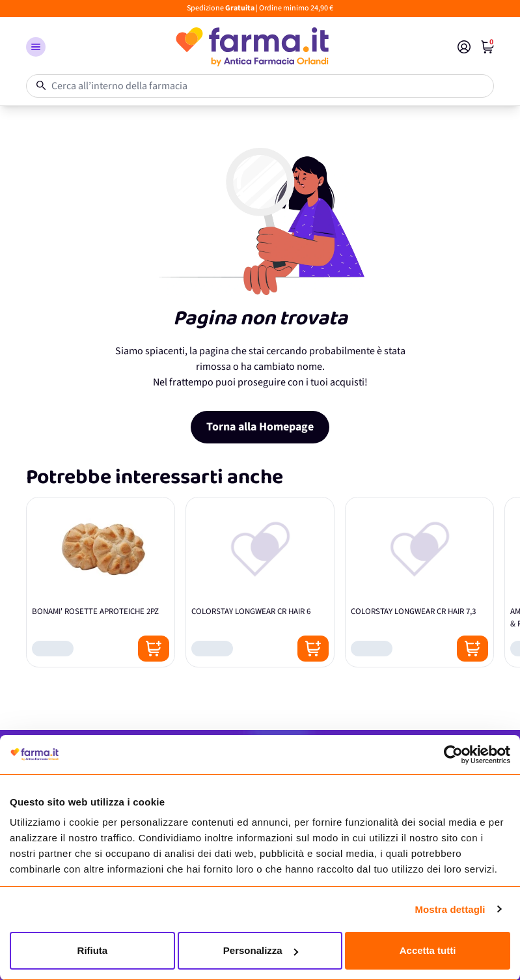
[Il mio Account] (464, 47)
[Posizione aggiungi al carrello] (154, 649)
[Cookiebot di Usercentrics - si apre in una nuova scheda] (453, 755)
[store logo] (252, 47)
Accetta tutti (428, 950)
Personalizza (261, 950)
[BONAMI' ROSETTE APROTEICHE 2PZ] (101, 582)
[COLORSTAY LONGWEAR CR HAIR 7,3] (419, 582)
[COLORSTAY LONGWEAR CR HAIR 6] (260, 582)
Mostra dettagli (450, 909)
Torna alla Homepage (260, 427)
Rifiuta (93, 950)
